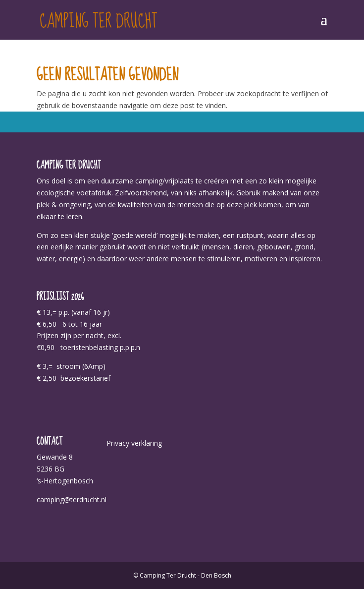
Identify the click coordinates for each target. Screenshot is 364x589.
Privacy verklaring (134, 443)
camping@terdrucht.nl (72, 500)
